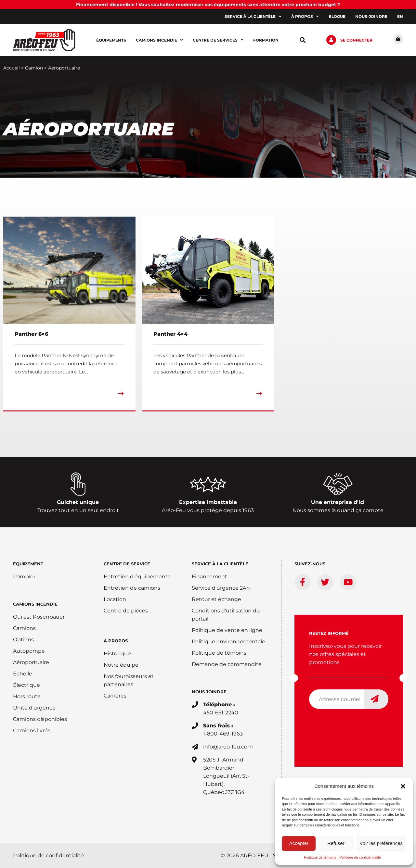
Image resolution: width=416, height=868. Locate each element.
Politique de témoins (320, 857)
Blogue (337, 16)
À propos (305, 17)
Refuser (336, 843)
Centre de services (218, 40)
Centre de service (127, 564)
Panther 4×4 (170, 334)
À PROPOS (116, 641)
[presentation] (358, 727)
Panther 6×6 (31, 334)
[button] (403, 786)
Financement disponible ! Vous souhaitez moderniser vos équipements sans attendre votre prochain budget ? (208, 5)
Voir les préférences (381, 843)
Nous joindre (209, 692)
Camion (34, 68)
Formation (266, 40)
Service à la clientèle (253, 17)
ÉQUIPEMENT (28, 564)
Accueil (12, 68)
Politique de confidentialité (360, 857)
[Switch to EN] (400, 16)
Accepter (299, 843)
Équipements (111, 40)
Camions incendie (159, 40)
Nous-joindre (371, 16)
